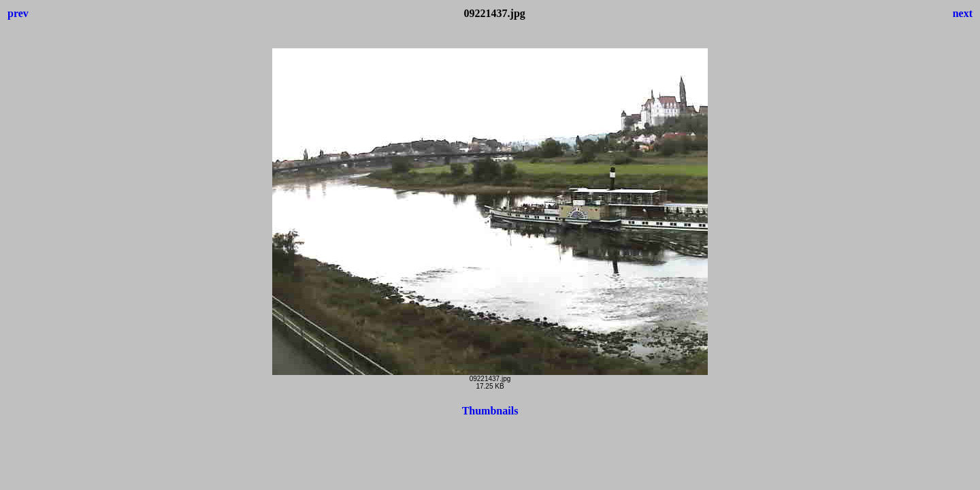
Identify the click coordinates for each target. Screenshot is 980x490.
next (963, 13)
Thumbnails (490, 411)
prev (18, 13)
